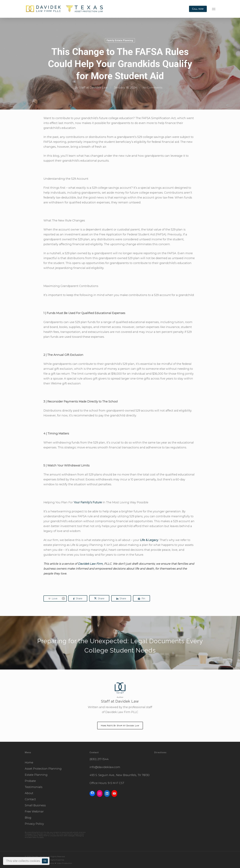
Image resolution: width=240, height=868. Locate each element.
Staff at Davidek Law (93, 88)
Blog (28, 818)
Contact (30, 799)
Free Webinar (34, 812)
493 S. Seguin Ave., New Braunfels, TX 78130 (120, 775)
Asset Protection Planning (43, 769)
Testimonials (34, 787)
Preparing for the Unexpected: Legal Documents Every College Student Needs (120, 643)
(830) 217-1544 (99, 759)
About (29, 793)
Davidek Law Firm (90, 564)
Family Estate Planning (120, 40)
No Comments (153, 88)
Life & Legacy (149, 540)
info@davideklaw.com (105, 767)
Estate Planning (36, 775)
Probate (30, 781)
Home (29, 763)
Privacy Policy (34, 824)
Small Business (35, 805)
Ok (45, 861)
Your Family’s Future (88, 502)
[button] (214, 9)
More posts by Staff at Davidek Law (120, 726)
